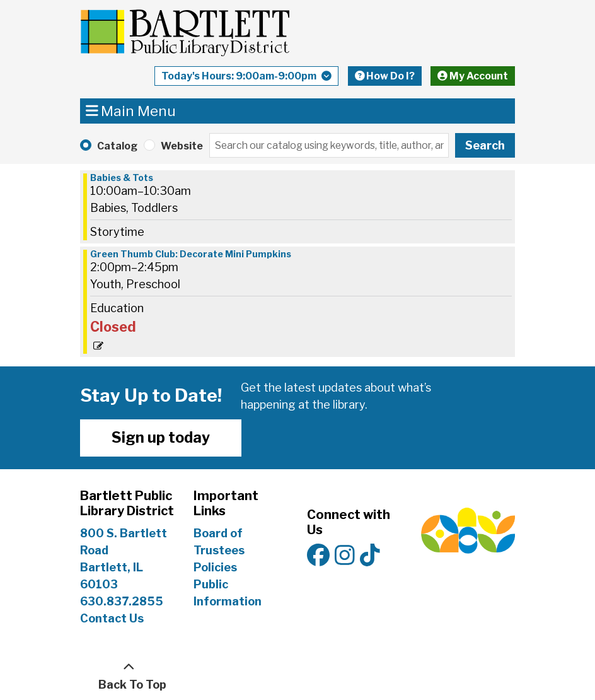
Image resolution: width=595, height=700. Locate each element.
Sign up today (161, 438)
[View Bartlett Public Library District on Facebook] (318, 556)
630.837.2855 (122, 601)
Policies (215, 567)
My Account (473, 76)
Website (182, 146)
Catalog (117, 146)
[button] (246, 79)
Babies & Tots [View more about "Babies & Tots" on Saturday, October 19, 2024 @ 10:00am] (122, 178)
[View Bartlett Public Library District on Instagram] (345, 556)
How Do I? (385, 76)
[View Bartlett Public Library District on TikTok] (370, 556)
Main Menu (131, 111)
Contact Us (112, 618)
